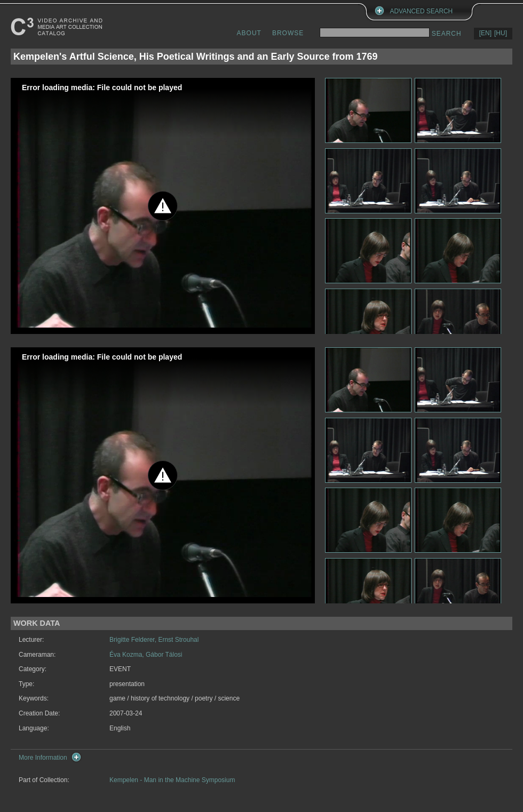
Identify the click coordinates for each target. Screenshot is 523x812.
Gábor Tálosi (164, 655)
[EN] (485, 33)
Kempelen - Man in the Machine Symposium (172, 780)
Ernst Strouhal (178, 640)
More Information (43, 758)
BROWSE (288, 33)
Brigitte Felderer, (134, 640)
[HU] (501, 33)
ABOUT (249, 33)
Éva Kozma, (128, 655)
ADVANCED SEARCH (422, 11)
